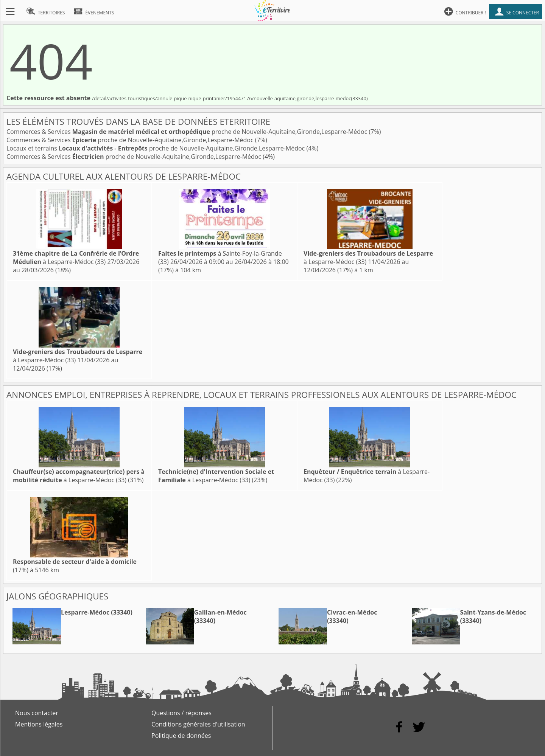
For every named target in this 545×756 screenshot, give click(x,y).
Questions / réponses (181, 713)
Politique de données (181, 736)
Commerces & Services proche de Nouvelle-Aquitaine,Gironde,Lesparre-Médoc (188, 132)
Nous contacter (37, 713)
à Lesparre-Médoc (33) (76, 258)
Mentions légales (39, 724)
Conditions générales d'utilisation (198, 724)
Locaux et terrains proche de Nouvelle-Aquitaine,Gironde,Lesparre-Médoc (156, 148)
